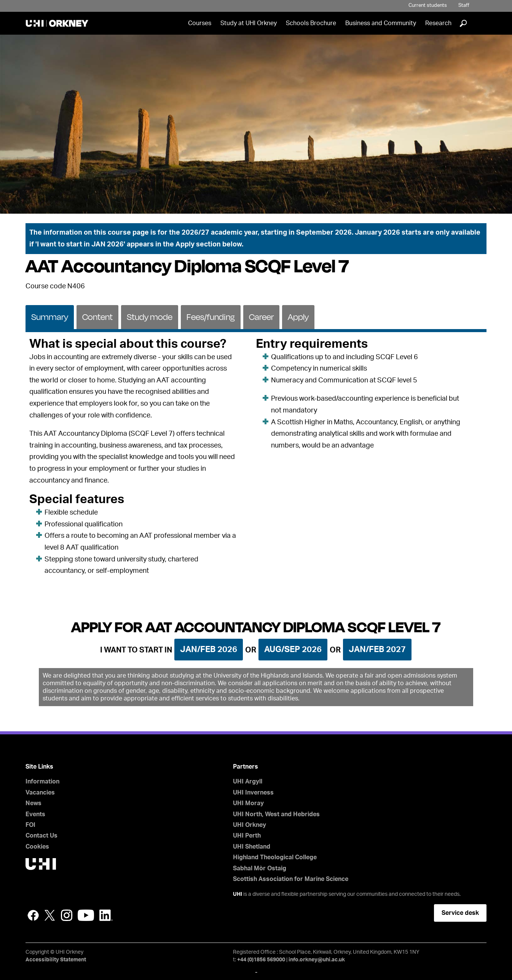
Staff (464, 6)
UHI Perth (247, 836)
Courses (200, 23)
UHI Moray (248, 803)
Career (261, 317)
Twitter (50, 915)
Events (35, 814)
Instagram (67, 915)
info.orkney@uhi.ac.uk (317, 960)
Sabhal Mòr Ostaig (260, 868)
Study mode (150, 317)
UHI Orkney (250, 825)
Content (97, 317)
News (33, 803)
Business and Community (381, 23)
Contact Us (41, 836)
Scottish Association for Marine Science (291, 879)
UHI (238, 894)
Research (438, 23)
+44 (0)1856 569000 (261, 960)
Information (42, 782)
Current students (428, 6)
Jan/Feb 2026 (209, 649)
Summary (50, 317)
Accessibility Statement (56, 960)
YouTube (86, 915)
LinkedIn (106, 915)
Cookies (37, 847)
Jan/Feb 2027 (377, 649)
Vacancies (40, 793)
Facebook (33, 915)
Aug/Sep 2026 (293, 649)
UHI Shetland (252, 847)
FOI (30, 825)
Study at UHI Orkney (249, 23)
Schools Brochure (311, 23)
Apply (298, 317)
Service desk (460, 913)
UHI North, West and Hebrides (276, 814)
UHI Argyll (248, 782)
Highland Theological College (275, 857)
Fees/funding (211, 317)
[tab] (50, 317)
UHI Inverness (253, 793)
